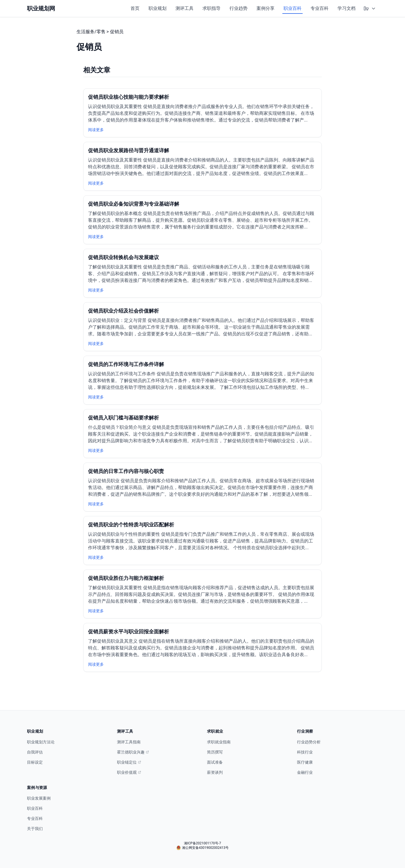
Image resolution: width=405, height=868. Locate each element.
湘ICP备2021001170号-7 (202, 843)
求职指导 (211, 8)
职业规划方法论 (41, 742)
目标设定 (35, 762)
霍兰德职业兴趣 (133, 752)
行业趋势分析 (309, 742)
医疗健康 (305, 762)
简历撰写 (215, 752)
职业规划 (157, 8)
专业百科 (319, 8)
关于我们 (35, 829)
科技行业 (305, 752)
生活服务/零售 (91, 32)
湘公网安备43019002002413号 (202, 848)
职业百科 (292, 8)
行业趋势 (238, 8)
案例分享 (265, 8)
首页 (135, 8)
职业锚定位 (129, 762)
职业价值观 (129, 772)
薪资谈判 (215, 772)
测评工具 (184, 8)
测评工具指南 (129, 742)
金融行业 (305, 772)
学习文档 (346, 8)
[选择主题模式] (370, 8)
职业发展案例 (39, 798)
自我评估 (35, 752)
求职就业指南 (219, 742)
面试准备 (215, 762)
